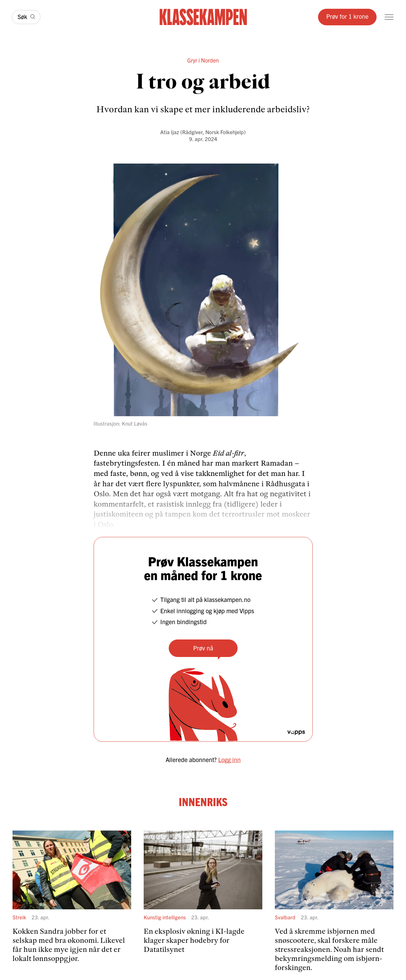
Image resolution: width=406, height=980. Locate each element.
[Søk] (26, 17)
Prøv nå (203, 648)
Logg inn (229, 759)
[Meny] (389, 17)
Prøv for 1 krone (347, 16)
